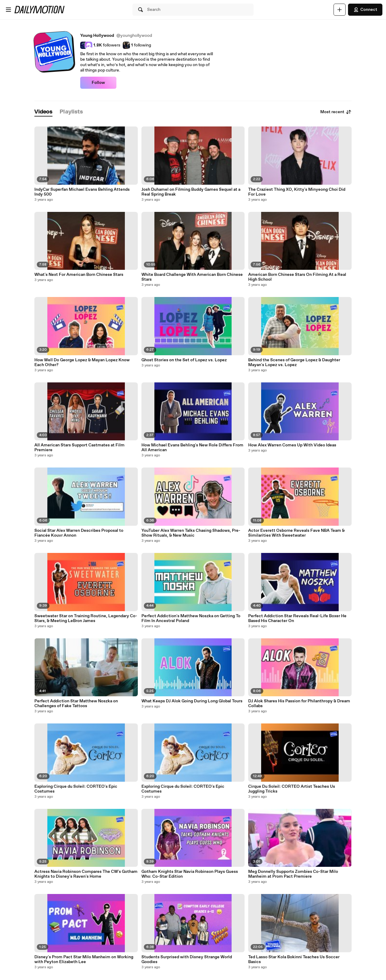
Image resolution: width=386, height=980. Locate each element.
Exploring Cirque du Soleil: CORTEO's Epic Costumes (76, 789)
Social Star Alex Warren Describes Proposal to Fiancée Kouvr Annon (79, 533)
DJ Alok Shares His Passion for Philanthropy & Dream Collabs (299, 704)
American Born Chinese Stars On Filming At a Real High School (297, 277)
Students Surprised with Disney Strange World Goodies (187, 959)
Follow (98, 83)
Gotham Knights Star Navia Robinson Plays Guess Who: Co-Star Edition (190, 874)
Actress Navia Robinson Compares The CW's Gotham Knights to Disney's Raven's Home (86, 874)
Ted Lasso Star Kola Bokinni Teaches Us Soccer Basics (294, 959)
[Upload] (340, 10)
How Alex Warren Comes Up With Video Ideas (292, 445)
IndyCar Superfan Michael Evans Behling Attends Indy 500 (82, 192)
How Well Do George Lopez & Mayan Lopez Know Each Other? (82, 362)
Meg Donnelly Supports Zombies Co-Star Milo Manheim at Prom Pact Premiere (293, 874)
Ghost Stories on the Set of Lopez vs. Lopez (184, 360)
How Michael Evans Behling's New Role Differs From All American (192, 448)
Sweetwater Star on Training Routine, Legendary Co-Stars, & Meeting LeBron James (86, 618)
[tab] (43, 112)
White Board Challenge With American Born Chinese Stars (192, 277)
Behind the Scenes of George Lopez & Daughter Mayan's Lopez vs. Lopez (294, 362)
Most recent (336, 112)
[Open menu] (8, 10)
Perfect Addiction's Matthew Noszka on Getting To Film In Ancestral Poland (191, 618)
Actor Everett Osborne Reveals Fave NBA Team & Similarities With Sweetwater (296, 533)
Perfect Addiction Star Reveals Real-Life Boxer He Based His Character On (297, 618)
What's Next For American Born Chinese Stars (79, 275)
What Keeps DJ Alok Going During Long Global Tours (192, 701)
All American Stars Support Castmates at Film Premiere (79, 448)
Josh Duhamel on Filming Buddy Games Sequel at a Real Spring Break (191, 192)
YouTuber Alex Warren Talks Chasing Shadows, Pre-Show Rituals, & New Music (191, 533)
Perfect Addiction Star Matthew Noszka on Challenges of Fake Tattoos (76, 704)
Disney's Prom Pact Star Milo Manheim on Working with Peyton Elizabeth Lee (84, 959)
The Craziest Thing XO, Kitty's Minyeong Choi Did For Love (297, 192)
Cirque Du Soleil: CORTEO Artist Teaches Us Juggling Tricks (292, 789)
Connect (365, 10)
